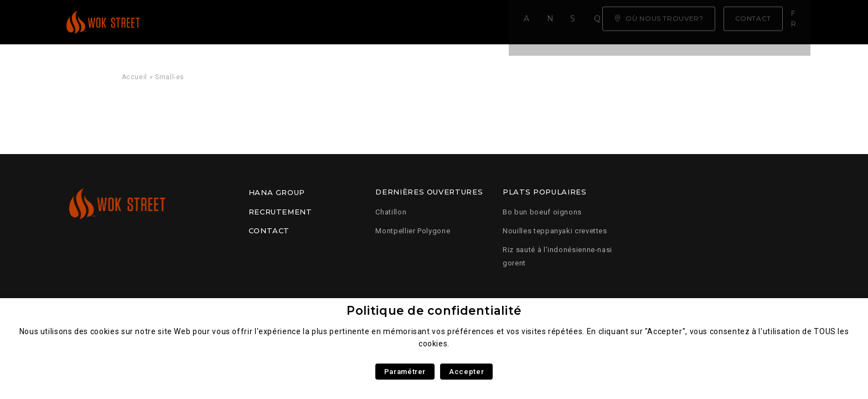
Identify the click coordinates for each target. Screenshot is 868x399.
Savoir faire (337, 22)
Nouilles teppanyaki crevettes (555, 231)
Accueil (190, 22)
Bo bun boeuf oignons (542, 212)
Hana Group (277, 192)
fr (799, 22)
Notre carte (257, 22)
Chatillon (391, 212)
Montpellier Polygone (413, 231)
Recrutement (280, 212)
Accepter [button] (466, 372)
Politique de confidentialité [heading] (434, 311)
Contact (269, 231)
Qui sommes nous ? (432, 22)
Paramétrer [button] (405, 372)
